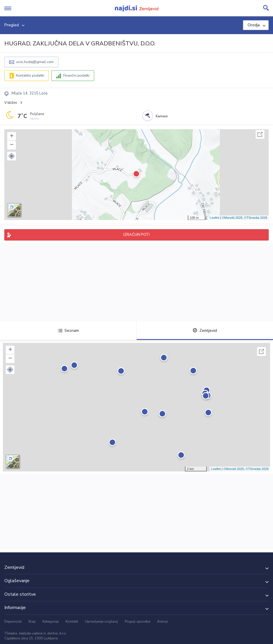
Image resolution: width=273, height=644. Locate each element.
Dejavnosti (13, 621)
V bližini (11, 103)
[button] (12, 156)
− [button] (12, 145)
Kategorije (51, 621)
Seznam (68, 331)
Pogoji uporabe (138, 621)
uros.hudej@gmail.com (35, 62)
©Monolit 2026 (232, 218)
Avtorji (162, 621)
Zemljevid (205, 331)
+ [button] (12, 136)
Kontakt (72, 621)
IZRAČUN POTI (136, 235)
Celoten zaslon (260, 134)
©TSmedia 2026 (256, 218)
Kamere (162, 116)
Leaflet (214, 218)
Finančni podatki (76, 75)
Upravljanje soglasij (101, 621)
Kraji (32, 621)
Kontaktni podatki (30, 75)
